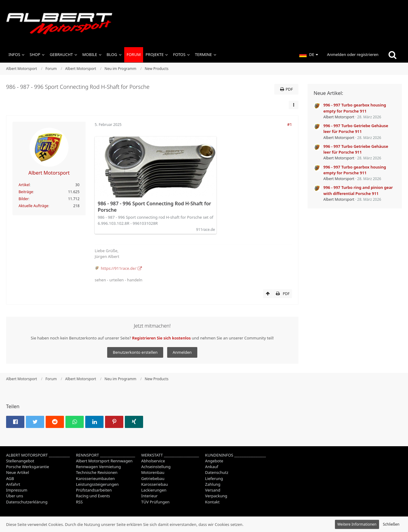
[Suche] (392, 55)
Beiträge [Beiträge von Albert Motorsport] (26, 192)
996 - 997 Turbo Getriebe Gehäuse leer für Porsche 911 (356, 129)
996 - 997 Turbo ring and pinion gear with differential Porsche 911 (358, 190)
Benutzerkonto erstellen (135, 352)
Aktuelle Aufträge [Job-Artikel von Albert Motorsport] (33, 206)
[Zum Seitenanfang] (268, 294)
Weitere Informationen (357, 524)
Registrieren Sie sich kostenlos (162, 338)
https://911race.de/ (119, 268)
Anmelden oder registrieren (353, 54)
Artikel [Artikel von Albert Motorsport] (24, 185)
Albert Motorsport (339, 117)
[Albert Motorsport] (204, 24)
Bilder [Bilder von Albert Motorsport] (24, 199)
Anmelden (182, 352)
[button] (309, 55)
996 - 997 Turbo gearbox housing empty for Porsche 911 (355, 108)
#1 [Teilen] (290, 124)
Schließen (391, 524)
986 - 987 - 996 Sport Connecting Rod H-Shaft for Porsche (154, 207)
